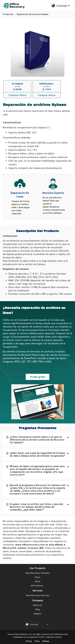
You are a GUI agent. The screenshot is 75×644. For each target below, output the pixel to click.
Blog (37, 609)
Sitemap (46, 641)
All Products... (38, 586)
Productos (8, 14)
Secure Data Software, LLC (20, 634)
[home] (13, 6)
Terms (37, 641)
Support (37, 614)
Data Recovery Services (38, 595)
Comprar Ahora (17, 95)
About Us (37, 605)
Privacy (29, 641)
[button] (37, 440)
